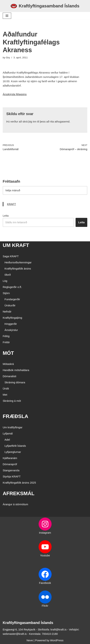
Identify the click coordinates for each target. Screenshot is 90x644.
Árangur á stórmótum (15, 504)
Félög (6, 336)
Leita (6, 216)
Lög (5, 281)
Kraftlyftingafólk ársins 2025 (19, 483)
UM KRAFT (16, 245)
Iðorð (8, 275)
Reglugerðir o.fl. (12, 287)
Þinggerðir (11, 324)
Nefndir (7, 312)
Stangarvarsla (11, 470)
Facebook (45, 583)
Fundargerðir (12, 299)
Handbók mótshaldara (16, 370)
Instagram (45, 533)
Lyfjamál (8, 433)
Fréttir (6, 342)
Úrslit (6, 388)
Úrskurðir (10, 305)
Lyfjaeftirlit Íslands (15, 446)
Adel (7, 440)
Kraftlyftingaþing (12, 318)
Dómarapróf (10, 464)
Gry (8, 58)
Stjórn (6, 293)
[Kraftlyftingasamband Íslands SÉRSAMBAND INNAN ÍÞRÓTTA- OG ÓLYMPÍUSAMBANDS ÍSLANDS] (45, 6)
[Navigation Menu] (7, 16)
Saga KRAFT (11, 256)
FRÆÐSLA (16, 416)
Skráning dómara (15, 382)
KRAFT (11, 204)
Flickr (45, 606)
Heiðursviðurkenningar (18, 262)
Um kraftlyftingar (13, 427)
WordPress (57, 640)
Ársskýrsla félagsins (15, 94)
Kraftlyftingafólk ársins (18, 269)
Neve (30, 640)
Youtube (45, 555)
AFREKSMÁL (19, 493)
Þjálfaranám (10, 458)
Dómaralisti (9, 376)
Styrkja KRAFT (12, 476)
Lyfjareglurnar (13, 452)
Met (5, 395)
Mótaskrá (8, 364)
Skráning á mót (12, 401)
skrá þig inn (29, 121)
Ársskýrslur (11, 330)
